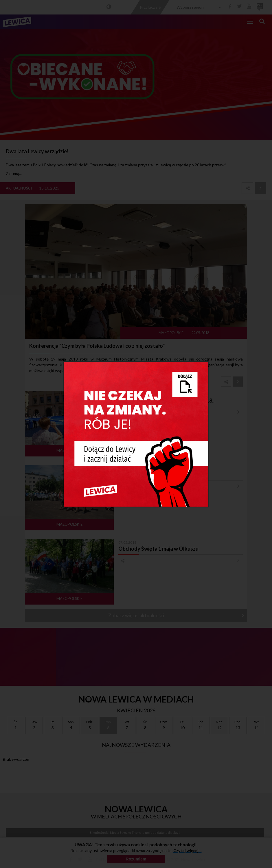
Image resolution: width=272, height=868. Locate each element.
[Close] (203, 366)
